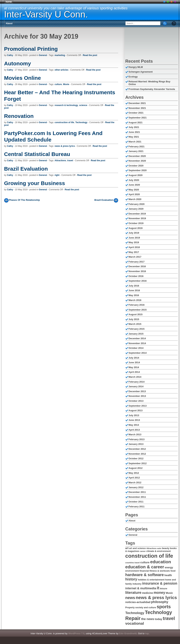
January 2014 (136, 386)
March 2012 (135, 483)
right (57, 175)
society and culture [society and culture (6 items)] (146, 608)
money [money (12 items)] (159, 593)
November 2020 (137, 161)
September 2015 (138, 310)
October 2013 (136, 401)
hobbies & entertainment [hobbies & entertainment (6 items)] (151, 580)
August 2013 (136, 410)
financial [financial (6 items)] (144, 571)
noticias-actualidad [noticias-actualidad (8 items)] (138, 602)
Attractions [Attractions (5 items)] (151, 548)
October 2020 (136, 166)
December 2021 (137, 103)
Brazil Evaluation (26, 169)
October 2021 (136, 113)
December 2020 (137, 156)
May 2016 (134, 295)
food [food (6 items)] (173, 571)
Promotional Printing (31, 49)
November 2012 (137, 454)
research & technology (66, 105)
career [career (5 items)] (143, 551)
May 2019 (134, 242)
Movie (66, 84)
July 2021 (134, 127)
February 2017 (137, 262)
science (83, 105)
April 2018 (134, 247)
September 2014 (138, 353)
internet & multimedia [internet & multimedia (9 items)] (141, 588)
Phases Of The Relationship (24, 200)
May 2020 (134, 190)
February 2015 (137, 329)
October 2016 (136, 276)
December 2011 (137, 492)
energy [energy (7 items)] (169, 567)
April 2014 (134, 372)
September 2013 (138, 406)
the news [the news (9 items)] (148, 619)
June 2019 (134, 238)
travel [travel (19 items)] (169, 618)
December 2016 (137, 266)
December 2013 (137, 391)
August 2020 (136, 175)
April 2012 (134, 478)
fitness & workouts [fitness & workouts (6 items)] (160, 571)
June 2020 (134, 185)
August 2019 (136, 228)
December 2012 (137, 449)
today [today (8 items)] (159, 619)
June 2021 (134, 132)
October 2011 (136, 502)
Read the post (90, 55)
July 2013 (134, 415)
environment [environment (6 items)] (132, 571)
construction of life (64, 122)
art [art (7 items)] (127, 548)
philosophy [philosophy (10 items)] (160, 602)
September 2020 (138, 170)
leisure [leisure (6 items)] (164, 589)
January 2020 (136, 209)
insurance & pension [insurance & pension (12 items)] (160, 583)
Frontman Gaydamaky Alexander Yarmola (152, 89)
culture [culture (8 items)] (145, 562)
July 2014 (134, 358)
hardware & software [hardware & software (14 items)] (145, 575)
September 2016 (138, 281)
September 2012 (138, 463)
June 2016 (134, 290)
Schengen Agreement (141, 72)
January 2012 (136, 487)
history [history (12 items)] (131, 579)
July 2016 (134, 286)
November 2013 (137, 396)
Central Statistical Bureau (37, 154)
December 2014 (137, 338)
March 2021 (135, 142)
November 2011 (137, 497)
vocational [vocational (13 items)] (135, 623)
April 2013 (134, 430)
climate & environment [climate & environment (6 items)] (159, 551)
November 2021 (137, 108)
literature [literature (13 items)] (133, 592)
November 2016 (137, 271)
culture (58, 84)
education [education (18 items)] (161, 562)
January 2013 (136, 444)
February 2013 (137, 439)
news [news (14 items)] (130, 598)
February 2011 (137, 507)
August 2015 (136, 314)
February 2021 (137, 147)
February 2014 (137, 382)
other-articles (62, 70)
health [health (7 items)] (168, 575)
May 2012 (134, 473)
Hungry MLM (136, 67)
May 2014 (134, 367)
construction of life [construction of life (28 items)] (149, 556)
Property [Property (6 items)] (130, 608)
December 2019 (137, 214)
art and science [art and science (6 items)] (137, 548)
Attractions (60, 161)
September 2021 (138, 118)
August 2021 (136, 122)
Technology (81, 122)
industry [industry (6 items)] (137, 584)
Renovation (19, 116)
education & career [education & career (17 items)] (145, 567)
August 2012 (136, 468)
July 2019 (134, 233)
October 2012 (136, 458)
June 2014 (134, 362)
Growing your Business (35, 183)
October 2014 (136, 348)
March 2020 (135, 199)
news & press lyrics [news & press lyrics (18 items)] (156, 598)
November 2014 (137, 343)
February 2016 (137, 305)
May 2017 (134, 252)
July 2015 (134, 319)
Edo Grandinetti (128, 633)
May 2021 (134, 137)
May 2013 (134, 425)
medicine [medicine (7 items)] (148, 593)
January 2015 (136, 334)
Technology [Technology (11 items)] (135, 613)
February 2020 (137, 204)
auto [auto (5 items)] (159, 548)
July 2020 (134, 180)
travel (70, 161)
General (43, 55)
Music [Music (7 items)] (170, 593)
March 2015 (135, 324)
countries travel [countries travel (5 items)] (133, 563)
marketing (60, 55)
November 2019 (137, 218)
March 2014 (135, 377)
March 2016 (135, 300)
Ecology (133, 77)
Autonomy (18, 63)
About (9, 23)
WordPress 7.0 (76, 633)
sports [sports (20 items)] (164, 607)
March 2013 (135, 434)
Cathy (10, 55)
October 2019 (136, 223)
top (147, 633)
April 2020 (134, 194)
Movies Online (23, 78)
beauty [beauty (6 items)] (166, 548)
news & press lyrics (65, 146)
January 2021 (136, 151)
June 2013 (134, 420)
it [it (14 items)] (158, 588)
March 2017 (135, 257)
